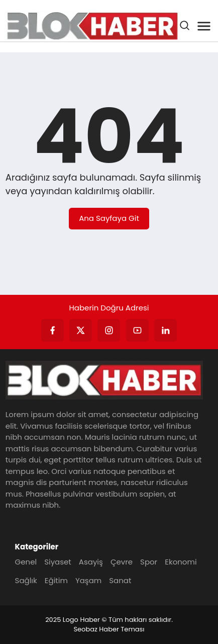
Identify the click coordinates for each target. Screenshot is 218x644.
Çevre (122, 562)
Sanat (120, 580)
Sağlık (26, 580)
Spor (149, 562)
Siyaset (58, 562)
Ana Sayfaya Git (109, 218)
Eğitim (56, 580)
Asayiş (91, 562)
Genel (26, 562)
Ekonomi (181, 562)
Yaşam (88, 580)
